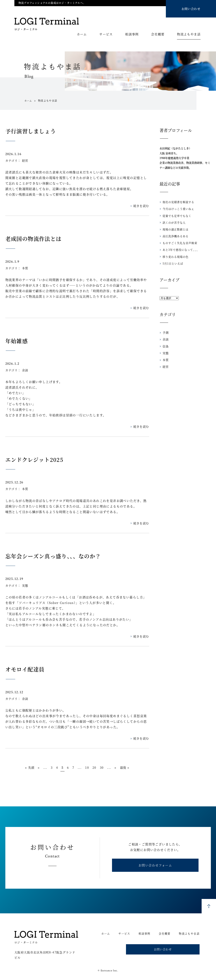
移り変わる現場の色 (175, 257)
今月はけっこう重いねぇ (177, 209)
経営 (25, 160)
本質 (25, 268)
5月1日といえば (172, 263)
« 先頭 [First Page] (24, 768)
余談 (25, 370)
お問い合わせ (191, 9)
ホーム (82, 34)
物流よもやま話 (189, 34)
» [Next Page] (121, 768)
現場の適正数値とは (175, 229)
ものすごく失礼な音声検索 (179, 243)
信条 (165, 346)
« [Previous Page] (34, 768)
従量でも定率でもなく (176, 216)
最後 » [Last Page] (131, 768)
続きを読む (141, 206)
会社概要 (158, 34)
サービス (106, 34)
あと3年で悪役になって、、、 (179, 250)
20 (97, 768)
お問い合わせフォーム (155, 867)
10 (88, 768)
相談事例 (132, 34)
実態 (25, 585)
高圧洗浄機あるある (175, 236)
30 (105, 768)
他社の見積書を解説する (177, 202)
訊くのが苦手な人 (173, 222)
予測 (165, 332)
